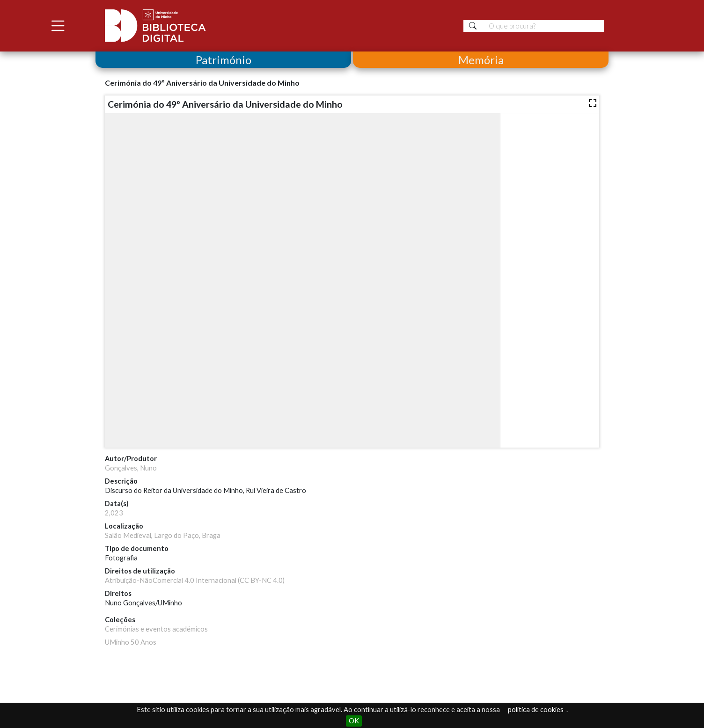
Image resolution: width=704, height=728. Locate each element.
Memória (481, 60)
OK (354, 721)
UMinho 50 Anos (131, 642)
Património (224, 60)
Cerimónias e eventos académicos (156, 629)
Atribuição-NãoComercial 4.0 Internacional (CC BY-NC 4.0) (195, 580)
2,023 (114, 513)
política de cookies (536, 710)
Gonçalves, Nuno (131, 468)
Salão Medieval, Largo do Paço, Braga (163, 535)
